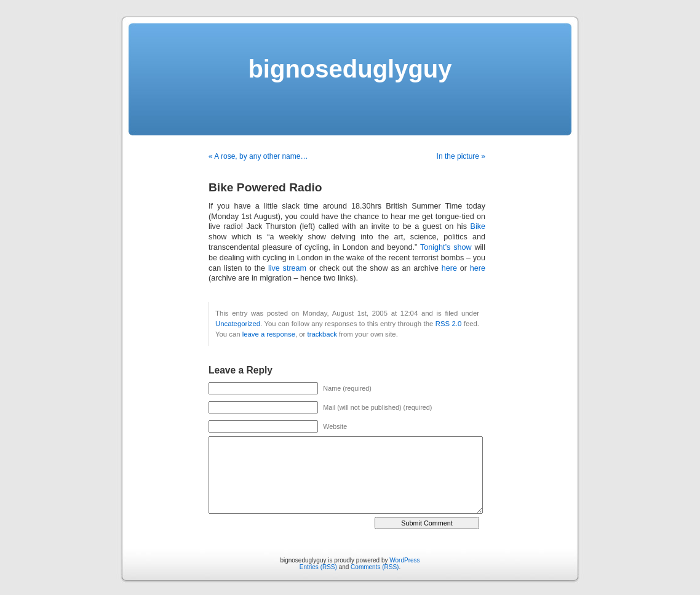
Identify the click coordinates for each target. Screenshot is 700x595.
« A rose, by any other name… (258, 156)
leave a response (269, 334)
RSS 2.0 (449, 324)
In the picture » (461, 156)
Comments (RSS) (375, 567)
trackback (322, 334)
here (449, 268)
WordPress (404, 560)
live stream (287, 268)
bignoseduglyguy (350, 69)
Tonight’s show (446, 247)
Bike (478, 226)
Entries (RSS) (318, 567)
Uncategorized (238, 324)
